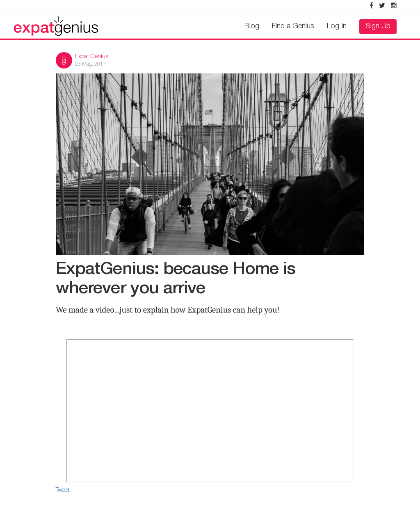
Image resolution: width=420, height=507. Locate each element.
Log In (337, 27)
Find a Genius (293, 27)
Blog (252, 27)
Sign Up (378, 27)
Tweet (63, 491)
